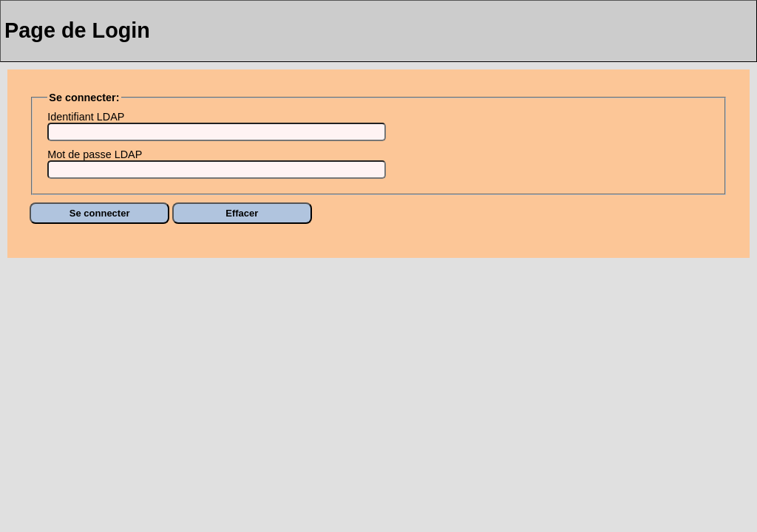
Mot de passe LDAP (95, 154)
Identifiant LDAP (86, 117)
